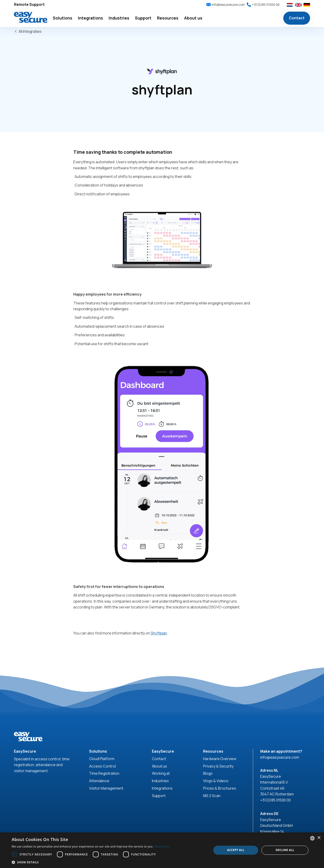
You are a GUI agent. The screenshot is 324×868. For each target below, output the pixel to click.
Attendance (99, 781)
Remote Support (29, 4)
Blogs (208, 773)
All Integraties (30, 31)
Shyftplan (159, 633)
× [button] (319, 838)
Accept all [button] (236, 850)
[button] (63, 18)
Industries (160, 781)
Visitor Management (106, 788)
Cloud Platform (102, 759)
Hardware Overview (220, 759)
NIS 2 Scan (212, 796)
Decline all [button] (285, 850)
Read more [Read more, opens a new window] (162, 846)
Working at (161, 773)
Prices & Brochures (220, 788)
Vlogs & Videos (216, 781)
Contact (297, 18)
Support (159, 796)
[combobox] (312, 838)
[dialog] (162, 850)
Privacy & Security (218, 766)
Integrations (162, 788)
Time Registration (104, 773)
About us (159, 766)
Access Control (102, 766)
